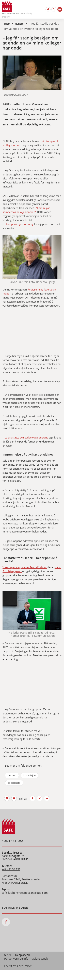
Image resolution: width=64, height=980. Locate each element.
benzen (12, 775)
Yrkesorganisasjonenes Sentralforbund (25, 567)
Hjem (7, 24)
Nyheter (20, 24)
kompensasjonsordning (20, 224)
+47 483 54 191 (11, 869)
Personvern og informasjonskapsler (27, 959)
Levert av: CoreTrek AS (18, 966)
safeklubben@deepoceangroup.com (25, 893)
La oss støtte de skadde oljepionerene (26, 437)
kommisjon (30, 775)
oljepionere (14, 783)
